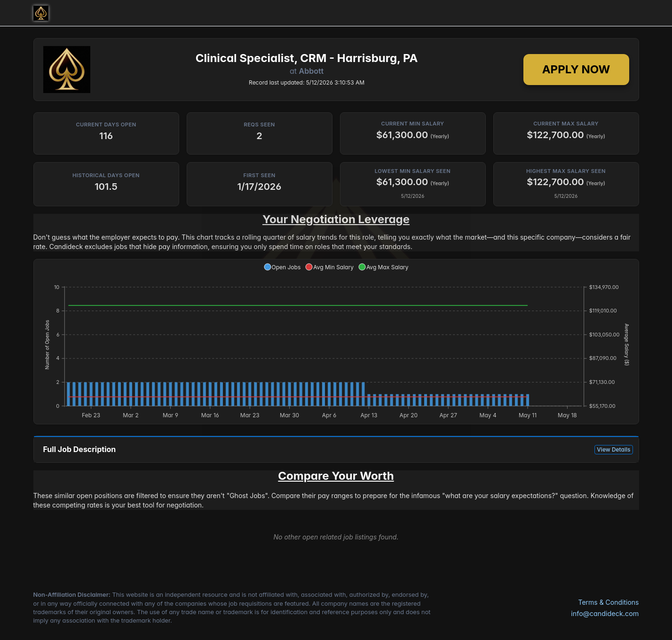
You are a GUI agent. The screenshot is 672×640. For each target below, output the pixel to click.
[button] (282, 267)
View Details (613, 449)
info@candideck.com (605, 613)
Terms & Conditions (608, 602)
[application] (336, 342)
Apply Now (576, 69)
